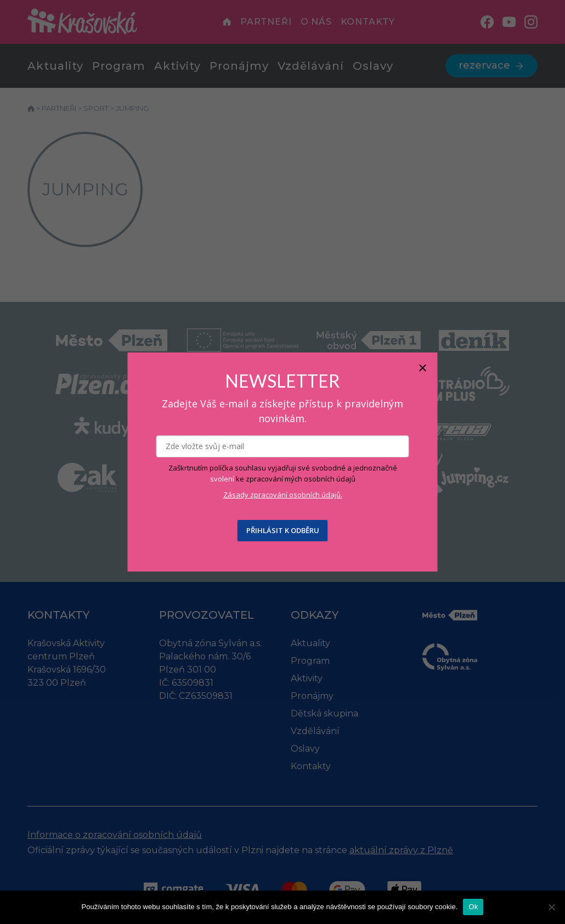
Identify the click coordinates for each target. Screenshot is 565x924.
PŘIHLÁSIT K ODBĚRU (283, 530)
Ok (473, 907)
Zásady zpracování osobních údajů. (283, 495)
